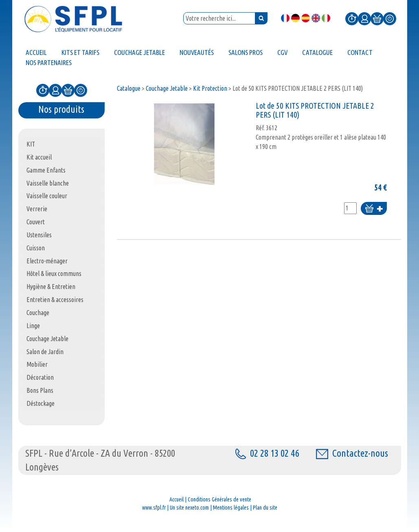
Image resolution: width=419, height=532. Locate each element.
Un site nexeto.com (189, 508)
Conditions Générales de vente (219, 499)
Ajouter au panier (374, 209)
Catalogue (129, 88)
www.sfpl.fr (154, 508)
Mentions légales (231, 508)
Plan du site (265, 508)
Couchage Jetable (167, 88)
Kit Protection (210, 88)
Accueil (177, 499)
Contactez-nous (352, 453)
